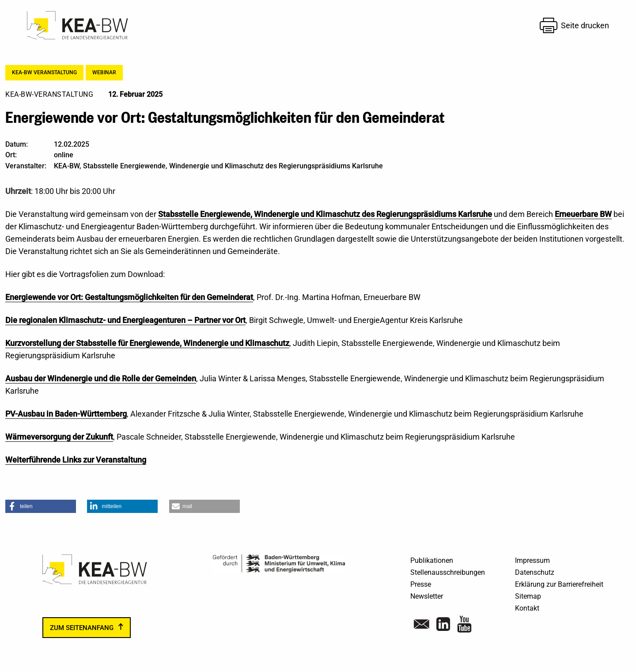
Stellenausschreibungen (448, 572)
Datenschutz (535, 572)
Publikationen (432, 560)
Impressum (532, 560)
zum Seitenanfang (82, 628)
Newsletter (427, 596)
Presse (421, 584)
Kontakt (527, 608)
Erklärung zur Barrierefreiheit (559, 584)
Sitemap (528, 596)
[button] (41, 506)
